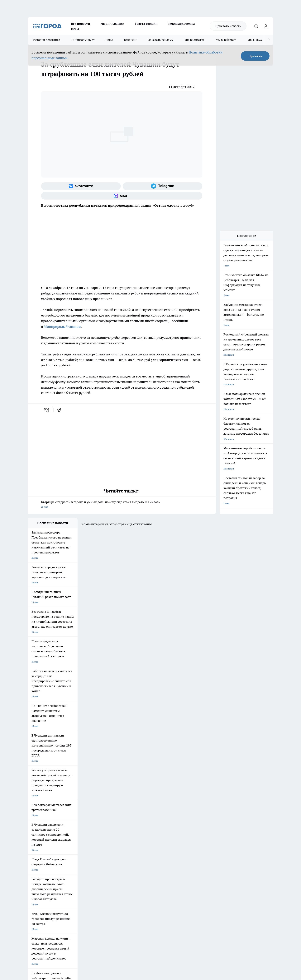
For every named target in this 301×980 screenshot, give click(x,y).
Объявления (34, 858)
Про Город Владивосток (74, 839)
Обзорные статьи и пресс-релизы (143, 858)
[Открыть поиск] (256, 26)
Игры (75, 29)
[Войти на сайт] (266, 26)
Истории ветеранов (47, 40)
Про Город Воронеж (137, 826)
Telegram (32, 853)
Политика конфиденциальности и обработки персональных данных (64, 925)
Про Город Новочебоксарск (42, 826)
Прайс (31, 863)
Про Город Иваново (170, 826)
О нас (79, 853)
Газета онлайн (146, 24)
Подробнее (129, 919)
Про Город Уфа (135, 831)
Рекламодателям (182, 24)
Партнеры (130, 863)
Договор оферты (85, 858)
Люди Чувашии (113, 24)
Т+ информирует (83, 40)
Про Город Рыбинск (104, 831)
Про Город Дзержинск (40, 839)
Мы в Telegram (226, 40)
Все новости (81, 24)
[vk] (47, 410)
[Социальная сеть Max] (122, 196)
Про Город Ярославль (39, 831)
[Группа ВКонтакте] (81, 186)
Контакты (130, 853)
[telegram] (60, 410)
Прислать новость (228, 26)
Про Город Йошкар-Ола (106, 826)
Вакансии (131, 40)
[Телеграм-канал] (162, 186)
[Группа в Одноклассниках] (205, 832)
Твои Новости (68, 826)
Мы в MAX (255, 40)
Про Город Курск (70, 831)
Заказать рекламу (161, 40)
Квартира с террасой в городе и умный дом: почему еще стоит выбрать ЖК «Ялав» (122, 505)
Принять (255, 56)
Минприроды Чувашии (62, 327)
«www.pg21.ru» (54, 871)
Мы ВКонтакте (195, 40)
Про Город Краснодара (106, 839)
